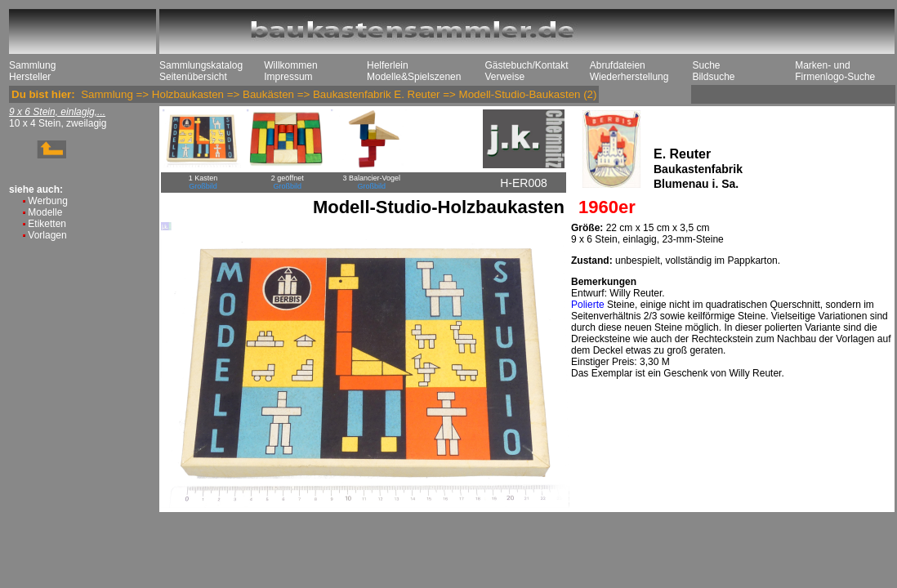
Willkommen (290, 65)
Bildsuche (713, 77)
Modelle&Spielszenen (414, 77)
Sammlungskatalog (201, 65)
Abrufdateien (618, 65)
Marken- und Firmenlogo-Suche (835, 71)
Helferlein (388, 65)
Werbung (47, 201)
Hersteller (30, 77)
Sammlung (32, 65)
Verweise (504, 77)
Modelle (45, 212)
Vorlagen (47, 235)
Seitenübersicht (193, 77)
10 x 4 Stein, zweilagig (58, 123)
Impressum (288, 77)
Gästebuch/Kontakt (526, 65)
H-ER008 (524, 183)
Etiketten (47, 224)
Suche (706, 65)
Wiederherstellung (629, 77)
